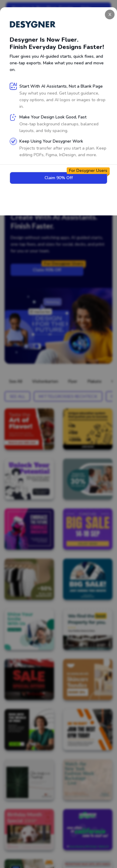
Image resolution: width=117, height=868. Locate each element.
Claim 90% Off (58, 268)
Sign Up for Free (32, 184)
